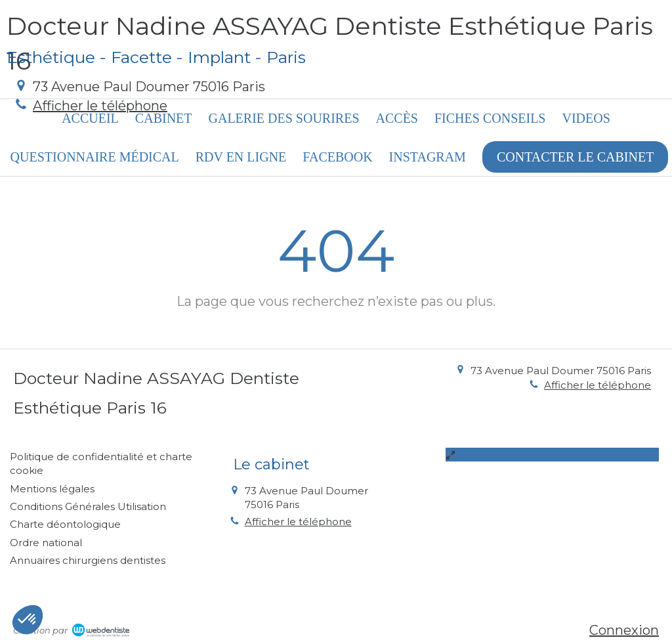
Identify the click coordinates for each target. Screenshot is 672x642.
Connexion (624, 630)
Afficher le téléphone (100, 106)
